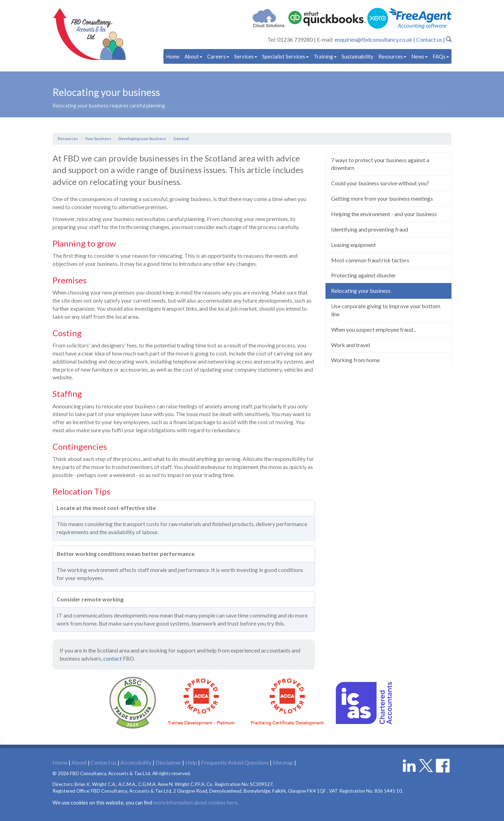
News (419, 56)
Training (325, 56)
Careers (218, 56)
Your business (98, 139)
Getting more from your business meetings (382, 198)
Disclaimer (168, 762)
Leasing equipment (353, 245)
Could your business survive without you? (380, 183)
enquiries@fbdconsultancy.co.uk (373, 39)
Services (246, 56)
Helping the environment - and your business (384, 214)
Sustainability (358, 56)
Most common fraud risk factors (370, 260)
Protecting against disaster (363, 275)
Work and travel (351, 345)
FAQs (441, 56)
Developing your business (142, 139)
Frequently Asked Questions (235, 762)
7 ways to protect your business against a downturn (380, 164)
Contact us (429, 39)
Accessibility (136, 762)
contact (113, 658)
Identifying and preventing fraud (370, 229)
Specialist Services (285, 56)
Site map (283, 762)
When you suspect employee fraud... (374, 329)
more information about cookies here (195, 803)
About (193, 56)
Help (191, 762)
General (181, 139)
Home (173, 56)
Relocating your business (361, 291)
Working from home (355, 360)
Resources (392, 56)
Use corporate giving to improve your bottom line (386, 310)
